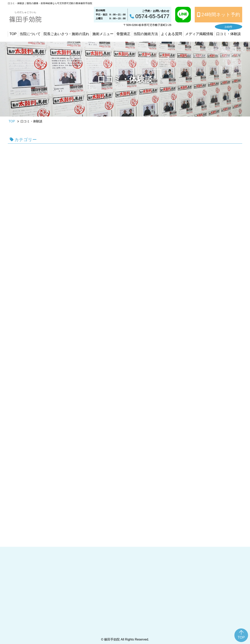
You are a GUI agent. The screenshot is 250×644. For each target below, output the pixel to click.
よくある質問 (171, 34)
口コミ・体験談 (229, 34)
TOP (13, 34)
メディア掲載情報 (199, 34)
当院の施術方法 (146, 34)
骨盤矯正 (123, 34)
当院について (30, 34)
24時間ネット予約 (221, 15)
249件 (229, 27)
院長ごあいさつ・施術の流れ (66, 34)
